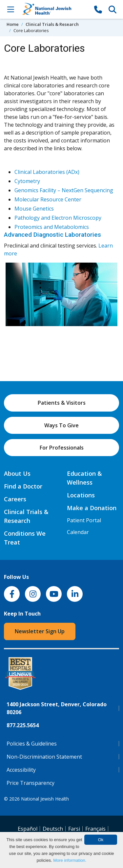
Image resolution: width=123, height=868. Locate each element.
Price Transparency (31, 783)
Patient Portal (84, 520)
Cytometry (27, 181)
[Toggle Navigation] (10, 9)
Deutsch (53, 829)
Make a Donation (92, 508)
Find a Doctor (23, 486)
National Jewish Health (45, 799)
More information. (70, 860)
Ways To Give (61, 425)
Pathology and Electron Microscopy (58, 218)
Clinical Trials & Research (52, 24)
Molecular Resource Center (48, 199)
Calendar (78, 532)
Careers (15, 499)
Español (28, 829)
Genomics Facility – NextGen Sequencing (64, 190)
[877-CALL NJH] (98, 9)
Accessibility (21, 770)
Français (95, 829)
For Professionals (62, 448)
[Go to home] (54, 9)
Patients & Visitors (62, 403)
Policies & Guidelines (32, 744)
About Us (17, 473)
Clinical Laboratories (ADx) (47, 172)
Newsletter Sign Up (40, 631)
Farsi (74, 829)
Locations (81, 495)
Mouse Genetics (34, 209)
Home (13, 24)
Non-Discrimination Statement (44, 757)
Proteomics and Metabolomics (52, 227)
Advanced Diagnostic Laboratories (52, 235)
